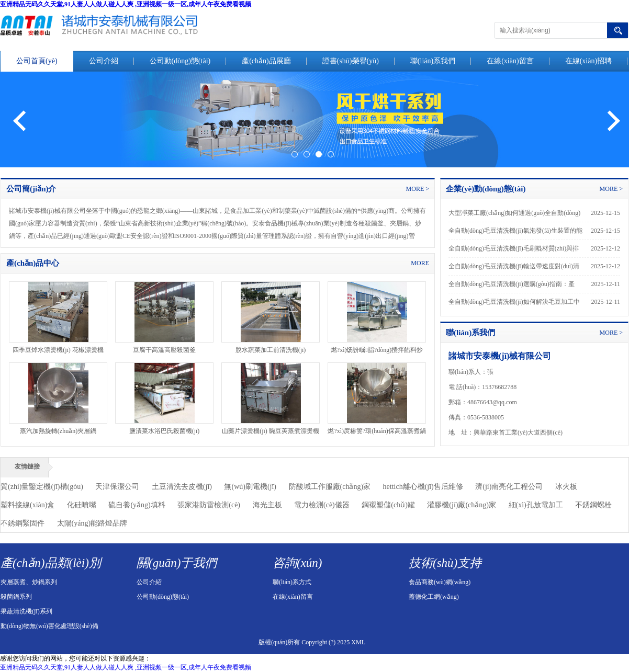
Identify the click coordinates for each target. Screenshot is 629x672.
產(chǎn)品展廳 (266, 61)
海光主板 (267, 505)
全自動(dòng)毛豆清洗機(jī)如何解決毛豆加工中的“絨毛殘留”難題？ (514, 304)
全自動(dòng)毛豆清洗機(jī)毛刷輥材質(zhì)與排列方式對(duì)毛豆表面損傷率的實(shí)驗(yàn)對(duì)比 (514, 251)
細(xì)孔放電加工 (536, 505)
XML (358, 642)
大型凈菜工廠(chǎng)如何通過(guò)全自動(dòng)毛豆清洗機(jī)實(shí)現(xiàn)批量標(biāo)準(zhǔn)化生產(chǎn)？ (516, 215)
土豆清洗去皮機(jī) (182, 487)
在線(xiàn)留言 (510, 61)
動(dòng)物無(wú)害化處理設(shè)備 (49, 626)
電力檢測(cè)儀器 (322, 505)
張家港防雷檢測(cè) (209, 505)
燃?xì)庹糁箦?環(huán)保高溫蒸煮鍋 (377, 431)
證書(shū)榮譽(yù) (351, 61)
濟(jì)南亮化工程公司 (509, 487)
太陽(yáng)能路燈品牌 (92, 523)
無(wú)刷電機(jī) (250, 487)
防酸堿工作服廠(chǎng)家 (330, 487)
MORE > (418, 189)
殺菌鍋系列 (16, 597)
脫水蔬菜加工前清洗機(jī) (271, 350)
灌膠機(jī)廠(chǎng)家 (462, 505)
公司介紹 (104, 61)
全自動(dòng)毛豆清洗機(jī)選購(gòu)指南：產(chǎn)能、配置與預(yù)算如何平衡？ (512, 287)
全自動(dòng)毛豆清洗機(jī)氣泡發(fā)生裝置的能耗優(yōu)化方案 (515, 233)
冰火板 (566, 487)
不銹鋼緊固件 (23, 523)
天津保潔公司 (117, 487)
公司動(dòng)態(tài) (180, 61)
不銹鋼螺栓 (593, 505)
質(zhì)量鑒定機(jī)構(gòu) (42, 487)
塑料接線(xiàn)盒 (27, 505)
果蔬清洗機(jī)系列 (26, 611)
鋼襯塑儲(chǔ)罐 (388, 505)
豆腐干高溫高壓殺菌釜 (164, 350)
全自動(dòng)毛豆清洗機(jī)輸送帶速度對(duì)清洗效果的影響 (514, 269)
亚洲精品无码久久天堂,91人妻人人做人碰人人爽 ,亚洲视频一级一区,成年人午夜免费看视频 (126, 4)
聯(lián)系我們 (433, 61)
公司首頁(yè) (37, 61)
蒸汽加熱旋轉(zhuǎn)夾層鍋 (58, 431)
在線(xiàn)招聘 (588, 61)
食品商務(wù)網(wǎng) (440, 582)
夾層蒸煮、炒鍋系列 (29, 582)
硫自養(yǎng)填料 (137, 505)
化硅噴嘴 (82, 505)
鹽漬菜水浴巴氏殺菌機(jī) (165, 431)
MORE (420, 263)
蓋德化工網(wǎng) (434, 597)
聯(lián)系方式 (292, 582)
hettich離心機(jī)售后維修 (423, 487)
